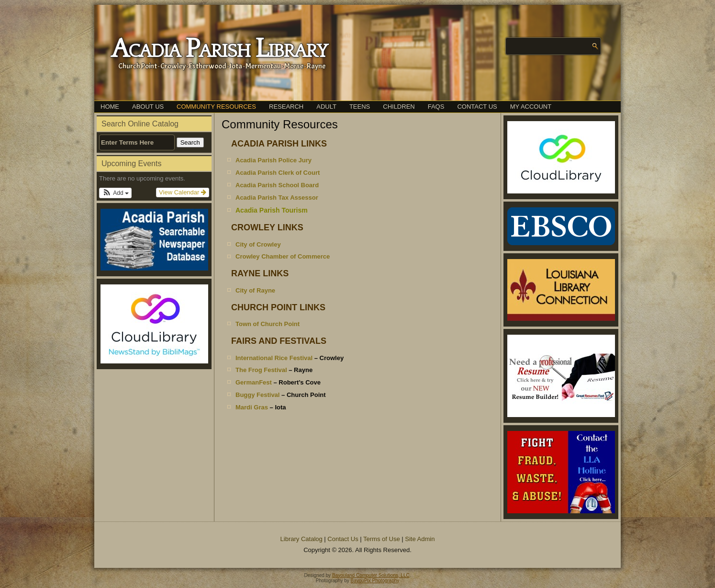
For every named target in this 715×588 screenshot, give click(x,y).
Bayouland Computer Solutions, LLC (371, 575)
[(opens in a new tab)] (154, 324)
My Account (531, 107)
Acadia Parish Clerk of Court (278, 173)
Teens (360, 107)
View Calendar (183, 192)
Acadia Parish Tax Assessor (277, 198)
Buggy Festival (257, 395)
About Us (148, 107)
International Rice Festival (274, 358)
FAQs (436, 107)
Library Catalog (302, 539)
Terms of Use (382, 539)
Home (110, 107)
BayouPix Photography (375, 581)
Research (286, 107)
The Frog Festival (261, 370)
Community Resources (216, 107)
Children (399, 107)
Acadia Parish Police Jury (274, 160)
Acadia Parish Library (219, 49)
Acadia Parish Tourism (272, 210)
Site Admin (420, 539)
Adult (326, 107)
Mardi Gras (252, 407)
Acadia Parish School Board (277, 185)
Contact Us (477, 107)
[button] (115, 193)
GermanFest (254, 382)
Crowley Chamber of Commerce (283, 256)
